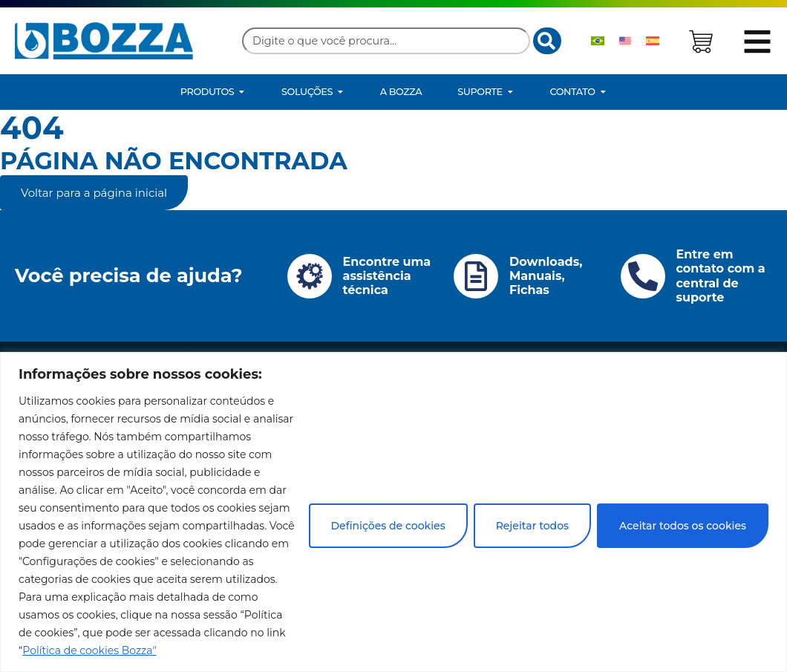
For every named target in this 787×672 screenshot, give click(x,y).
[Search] (547, 41)
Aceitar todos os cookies (683, 526)
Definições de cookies (388, 526)
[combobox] (386, 41)
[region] (393, 512)
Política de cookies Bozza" (89, 650)
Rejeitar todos (532, 526)
